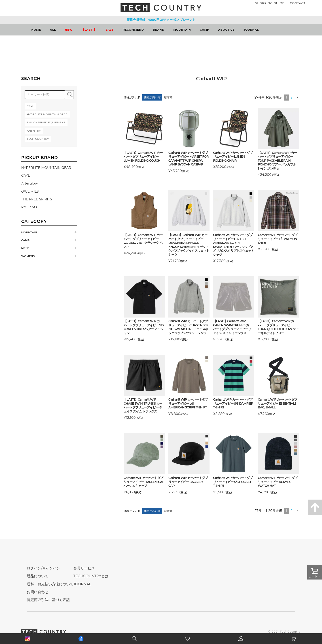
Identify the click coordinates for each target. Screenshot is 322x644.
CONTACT (298, 3)
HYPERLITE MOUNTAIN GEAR (46, 168)
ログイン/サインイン (43, 568)
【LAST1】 (89, 30)
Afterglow (30, 183)
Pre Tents (29, 207)
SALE (110, 30)
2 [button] (292, 97)
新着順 (168, 97)
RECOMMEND (133, 30)
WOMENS (28, 256)
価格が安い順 (132, 97)
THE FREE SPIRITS (37, 199)
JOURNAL (251, 30)
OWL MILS (30, 191)
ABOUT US (227, 30)
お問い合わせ (38, 592)
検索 (69, 95)
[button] (298, 98)
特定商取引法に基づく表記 (48, 600)
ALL (53, 30)
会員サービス (84, 568)
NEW (69, 30)
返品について (38, 576)
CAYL (26, 176)
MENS (25, 248)
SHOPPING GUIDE (270, 3)
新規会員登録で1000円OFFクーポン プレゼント (161, 20)
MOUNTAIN (182, 30)
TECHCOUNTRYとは (91, 576)
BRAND (159, 30)
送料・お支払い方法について (50, 584)
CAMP (205, 30)
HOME (36, 30)
